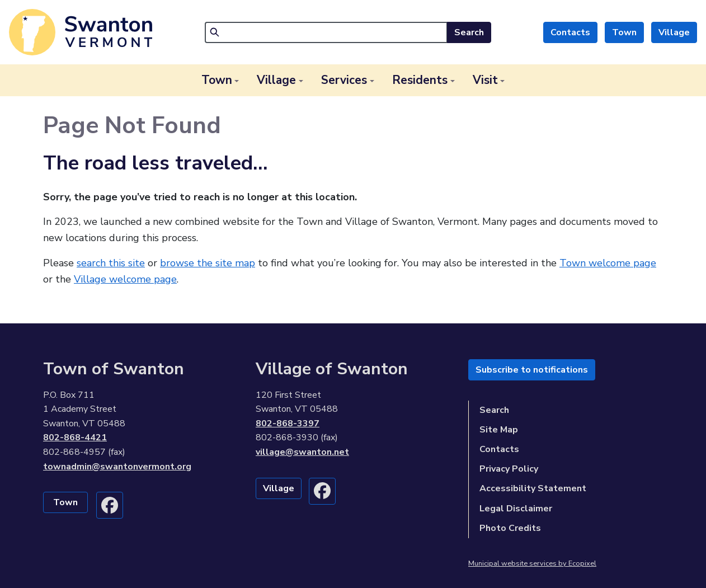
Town (624, 32)
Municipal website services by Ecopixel (532, 563)
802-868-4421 (75, 438)
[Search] (326, 32)
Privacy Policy (509, 469)
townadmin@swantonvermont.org (117, 467)
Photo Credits (510, 528)
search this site (111, 263)
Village (674, 32)
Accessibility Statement (533, 488)
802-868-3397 (288, 424)
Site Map (499, 430)
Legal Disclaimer (516, 509)
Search (469, 32)
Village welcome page (125, 279)
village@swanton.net (302, 452)
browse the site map (208, 263)
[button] (220, 80)
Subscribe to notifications (532, 370)
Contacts (570, 32)
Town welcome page (608, 263)
